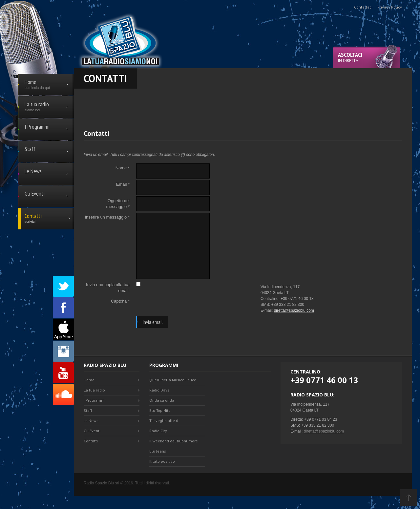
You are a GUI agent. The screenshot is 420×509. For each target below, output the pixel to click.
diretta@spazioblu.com (294, 310)
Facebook (63, 308)
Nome (123, 168)
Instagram (63, 351)
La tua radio (94, 390)
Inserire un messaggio (107, 217)
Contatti (91, 441)
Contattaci (363, 7)
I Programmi (95, 400)
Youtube (63, 373)
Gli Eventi (92, 431)
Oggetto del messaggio (118, 204)
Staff (88, 410)
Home (89, 380)
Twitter (63, 286)
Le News (91, 421)
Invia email (153, 322)
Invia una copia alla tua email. (108, 288)
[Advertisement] (243, 103)
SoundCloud (63, 394)
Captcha (120, 301)
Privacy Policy (390, 7)
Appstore (63, 329)
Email (123, 184)
